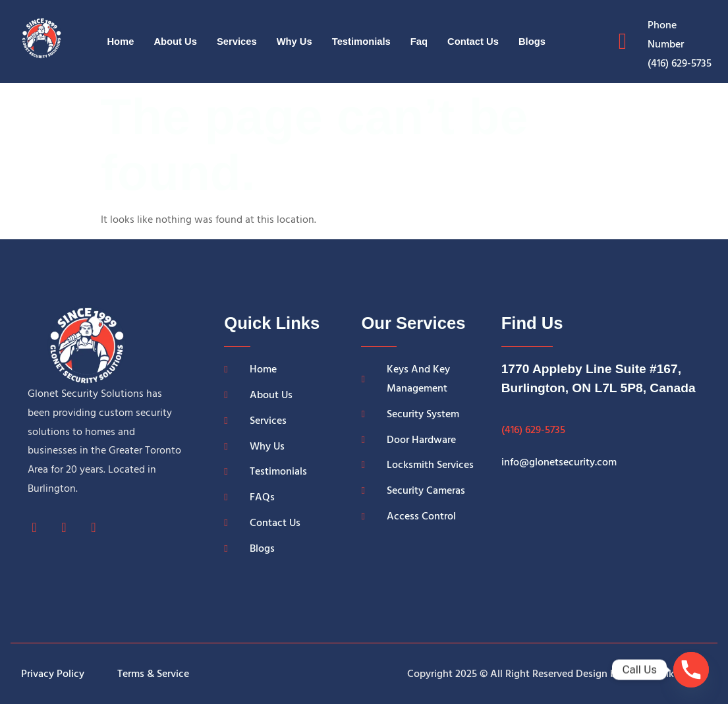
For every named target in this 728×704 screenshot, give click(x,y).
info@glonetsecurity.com (559, 462)
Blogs (534, 41)
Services (236, 41)
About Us (174, 41)
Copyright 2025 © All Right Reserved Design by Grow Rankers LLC (557, 674)
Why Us (294, 41)
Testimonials (362, 41)
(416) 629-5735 (533, 430)
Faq (420, 41)
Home (119, 41)
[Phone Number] (623, 42)
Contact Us (475, 41)
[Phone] (691, 670)
